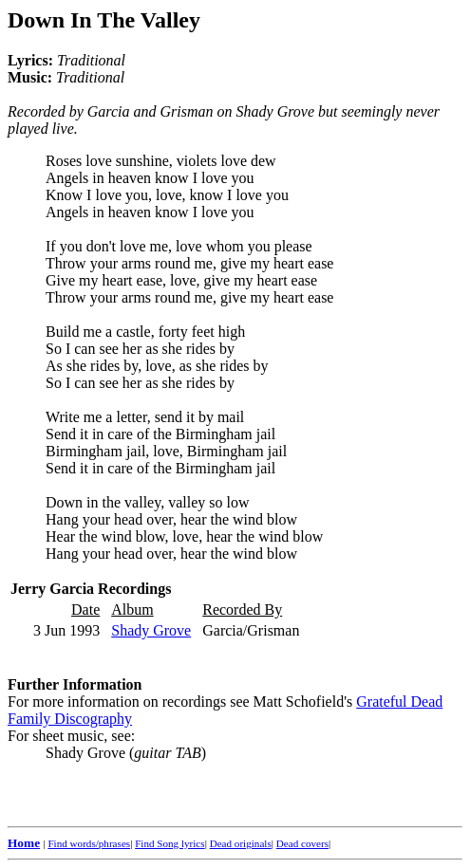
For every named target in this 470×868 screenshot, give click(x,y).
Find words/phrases (89, 843)
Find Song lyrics (169, 843)
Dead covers (302, 843)
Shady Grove (151, 630)
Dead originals (241, 843)
